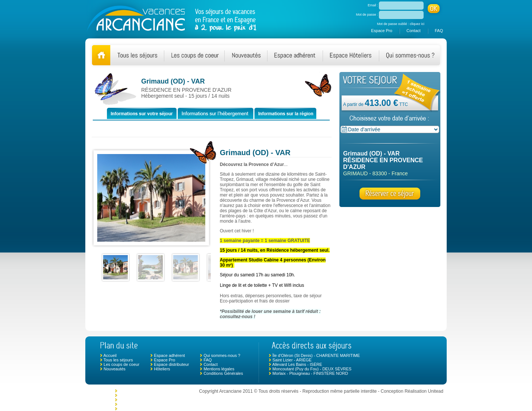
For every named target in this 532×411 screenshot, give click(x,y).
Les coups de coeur (121, 364)
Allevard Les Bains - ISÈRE (297, 364)
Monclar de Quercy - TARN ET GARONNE (157, 391)
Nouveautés (115, 369)
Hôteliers (162, 369)
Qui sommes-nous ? (222, 355)
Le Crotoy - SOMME (137, 395)
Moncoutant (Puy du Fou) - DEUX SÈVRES (312, 369)
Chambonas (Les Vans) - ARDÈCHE (152, 400)
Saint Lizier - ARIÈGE (292, 360)
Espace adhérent (169, 355)
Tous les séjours (118, 360)
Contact (414, 31)
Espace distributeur (171, 364)
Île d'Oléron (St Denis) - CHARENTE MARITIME (316, 355)
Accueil (110, 355)
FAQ (439, 31)
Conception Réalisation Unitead (412, 391)
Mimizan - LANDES (136, 404)
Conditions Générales (223, 373)
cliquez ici (417, 24)
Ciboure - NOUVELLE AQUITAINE (150, 409)
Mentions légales (219, 369)
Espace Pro (382, 31)
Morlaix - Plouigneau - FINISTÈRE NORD (310, 373)
